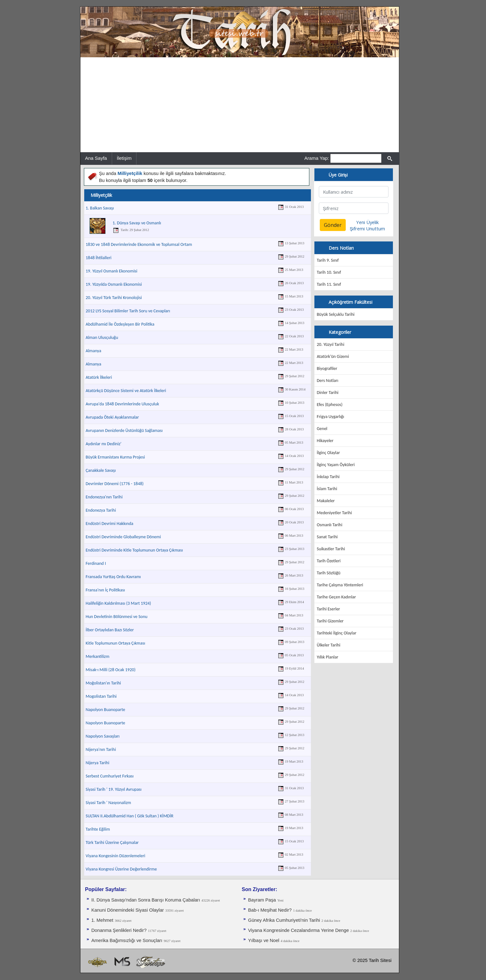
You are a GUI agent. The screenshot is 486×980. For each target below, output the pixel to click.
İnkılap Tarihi (328, 477)
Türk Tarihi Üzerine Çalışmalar (112, 843)
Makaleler (326, 501)
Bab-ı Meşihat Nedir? (270, 910)
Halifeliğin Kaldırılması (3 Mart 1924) (119, 603)
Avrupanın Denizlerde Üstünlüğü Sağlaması (124, 431)
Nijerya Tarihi (98, 763)
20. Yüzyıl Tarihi (331, 344)
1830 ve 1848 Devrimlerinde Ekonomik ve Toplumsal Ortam (139, 244)
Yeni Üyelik (367, 222)
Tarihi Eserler (328, 609)
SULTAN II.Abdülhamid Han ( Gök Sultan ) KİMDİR (130, 816)
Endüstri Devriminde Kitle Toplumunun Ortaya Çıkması (134, 550)
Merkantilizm (98, 656)
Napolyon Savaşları (103, 736)
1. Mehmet (102, 920)
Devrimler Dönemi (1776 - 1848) (115, 484)
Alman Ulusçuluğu (102, 337)
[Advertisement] (240, 105)
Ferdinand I (96, 563)
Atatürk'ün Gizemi (333, 356)
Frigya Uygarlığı (331, 417)
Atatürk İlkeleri (99, 377)
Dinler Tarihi (328, 393)
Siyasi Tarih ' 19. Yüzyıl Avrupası (114, 789)
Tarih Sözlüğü (329, 573)
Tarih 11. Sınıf (329, 284)
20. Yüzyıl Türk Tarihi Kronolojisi (114, 298)
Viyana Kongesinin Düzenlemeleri (116, 856)
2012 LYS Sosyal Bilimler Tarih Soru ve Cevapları (128, 311)
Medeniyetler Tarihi (335, 513)
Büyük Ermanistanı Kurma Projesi (115, 457)
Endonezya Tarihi (101, 510)
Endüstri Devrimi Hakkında (110, 524)
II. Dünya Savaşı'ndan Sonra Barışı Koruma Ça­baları (146, 900)
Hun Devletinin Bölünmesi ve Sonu (117, 617)
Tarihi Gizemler (330, 621)
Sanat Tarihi (327, 537)
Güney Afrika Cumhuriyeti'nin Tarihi (284, 920)
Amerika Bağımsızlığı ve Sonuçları (127, 940)
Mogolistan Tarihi (101, 696)
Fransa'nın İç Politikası (105, 590)
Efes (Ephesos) (330, 405)
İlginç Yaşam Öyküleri (336, 465)
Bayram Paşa (262, 900)
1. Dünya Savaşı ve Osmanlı (137, 223)
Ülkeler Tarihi (329, 645)
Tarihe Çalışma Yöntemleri (340, 585)
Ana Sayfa (96, 158)
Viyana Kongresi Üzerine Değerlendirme (121, 869)
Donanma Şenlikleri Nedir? (119, 930)
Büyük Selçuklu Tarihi (336, 314)
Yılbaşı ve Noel (264, 940)
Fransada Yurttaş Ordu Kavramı (113, 577)
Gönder (333, 225)
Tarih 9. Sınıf (328, 260)
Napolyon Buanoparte (106, 710)
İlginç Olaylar (328, 453)
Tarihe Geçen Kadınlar (337, 597)
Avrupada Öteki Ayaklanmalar (112, 417)
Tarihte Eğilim (98, 829)
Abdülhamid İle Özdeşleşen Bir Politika (120, 324)
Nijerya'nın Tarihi (101, 749)
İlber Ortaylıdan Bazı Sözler (110, 630)
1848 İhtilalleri (99, 258)
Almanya (94, 351)
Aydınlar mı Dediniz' (104, 444)
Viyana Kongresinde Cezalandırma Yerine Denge (299, 930)
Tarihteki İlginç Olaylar (337, 633)
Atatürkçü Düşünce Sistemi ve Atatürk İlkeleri (126, 391)
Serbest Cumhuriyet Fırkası (110, 776)
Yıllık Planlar (328, 657)
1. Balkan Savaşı (100, 208)
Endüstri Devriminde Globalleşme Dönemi (123, 537)
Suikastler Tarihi (331, 549)
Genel (322, 429)
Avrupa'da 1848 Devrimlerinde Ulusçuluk (123, 404)
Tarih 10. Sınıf (329, 272)
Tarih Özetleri (329, 561)
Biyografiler (327, 368)
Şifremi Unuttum (368, 228)
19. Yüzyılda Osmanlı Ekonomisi (114, 284)
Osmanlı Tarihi (330, 525)
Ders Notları (328, 381)
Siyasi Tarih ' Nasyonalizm (108, 803)
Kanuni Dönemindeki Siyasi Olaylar (128, 910)
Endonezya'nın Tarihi (104, 497)
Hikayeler (325, 441)
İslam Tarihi (327, 489)
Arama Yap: (317, 158)
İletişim (124, 158)
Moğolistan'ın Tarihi (103, 683)
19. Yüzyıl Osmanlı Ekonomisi (112, 271)
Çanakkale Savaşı (101, 470)
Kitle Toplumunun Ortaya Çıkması (116, 643)
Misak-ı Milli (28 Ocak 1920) (111, 670)
